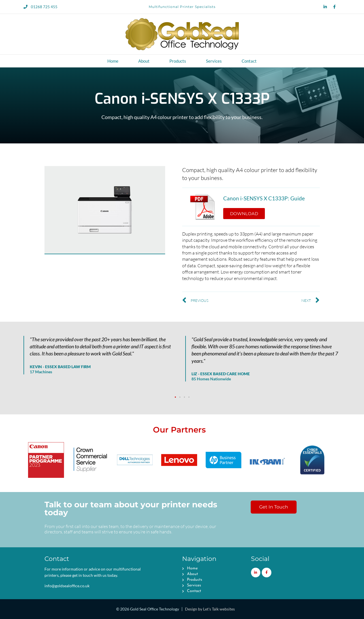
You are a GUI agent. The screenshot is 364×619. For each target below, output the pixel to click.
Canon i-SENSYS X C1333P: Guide (264, 198)
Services (214, 61)
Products (178, 61)
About (144, 61)
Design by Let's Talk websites (210, 609)
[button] (175, 397)
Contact (249, 61)
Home (113, 61)
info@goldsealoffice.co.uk (67, 586)
